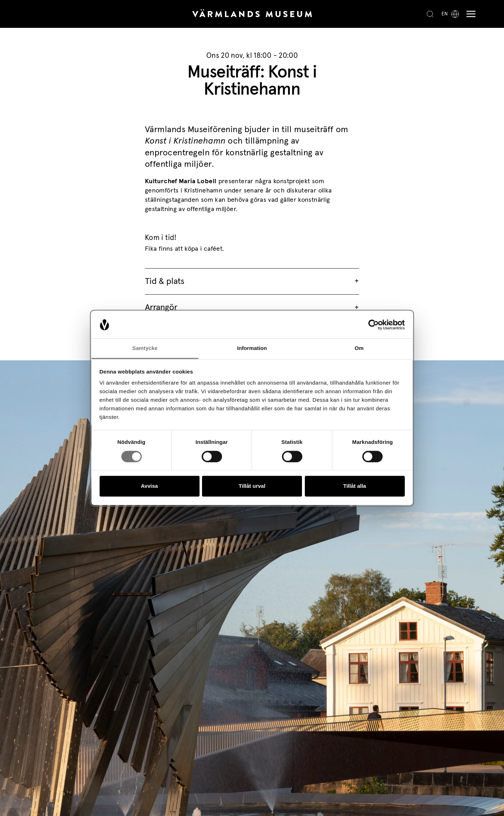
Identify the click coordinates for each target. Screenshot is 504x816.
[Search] (430, 14)
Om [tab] (359, 348)
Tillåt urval (252, 486)
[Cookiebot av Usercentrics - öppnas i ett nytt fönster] (374, 325)
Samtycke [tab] (145, 348)
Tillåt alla (355, 486)
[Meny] (469, 14)
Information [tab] (252, 348)
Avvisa (150, 486)
